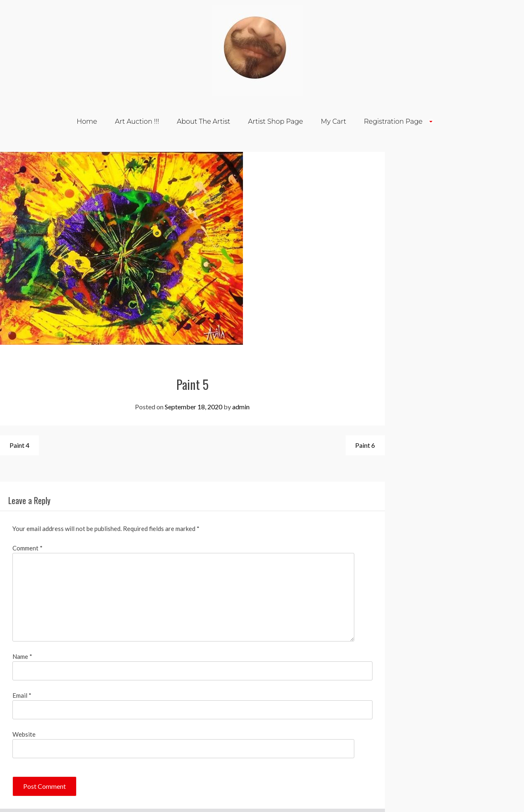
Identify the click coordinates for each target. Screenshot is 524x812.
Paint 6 (365, 445)
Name (22, 656)
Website (24, 734)
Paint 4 (19, 445)
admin (241, 407)
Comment (28, 548)
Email (22, 695)
